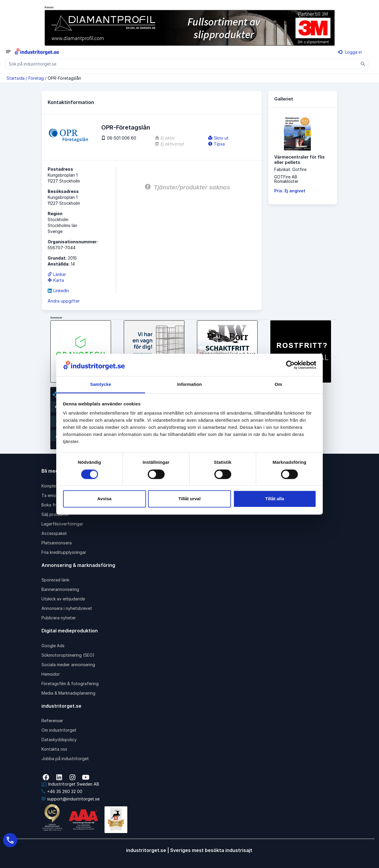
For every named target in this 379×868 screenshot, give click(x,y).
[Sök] (363, 64)
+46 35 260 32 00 (62, 791)
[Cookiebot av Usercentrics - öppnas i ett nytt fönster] (290, 365)
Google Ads (53, 646)
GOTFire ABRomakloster (286, 179)
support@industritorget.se (70, 799)
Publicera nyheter (59, 618)
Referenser (52, 721)
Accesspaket (54, 533)
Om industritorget (59, 730)
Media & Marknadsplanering (68, 693)
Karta (56, 280)
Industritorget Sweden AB (70, 784)
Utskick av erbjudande (63, 599)
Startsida (16, 78)
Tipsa (216, 144)
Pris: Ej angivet (290, 191)
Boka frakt (52, 505)
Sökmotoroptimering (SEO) (68, 655)
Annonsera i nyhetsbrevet (67, 608)
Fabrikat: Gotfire (290, 169)
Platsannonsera (57, 543)
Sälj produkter (55, 514)
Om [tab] (278, 385)
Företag (36, 78)
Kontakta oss (54, 749)
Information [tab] (189, 385)
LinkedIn (58, 291)
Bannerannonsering (60, 589)
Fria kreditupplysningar (64, 552)
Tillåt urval (190, 499)
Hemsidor (51, 674)
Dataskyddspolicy (59, 740)
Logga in (350, 52)
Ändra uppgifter (64, 301)
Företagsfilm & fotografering (70, 684)
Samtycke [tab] (101, 385)
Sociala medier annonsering (68, 665)
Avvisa (105, 499)
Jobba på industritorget (65, 758)
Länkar (57, 274)
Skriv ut (218, 138)
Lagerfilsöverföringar (62, 524)
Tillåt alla (275, 499)
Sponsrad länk (55, 580)
